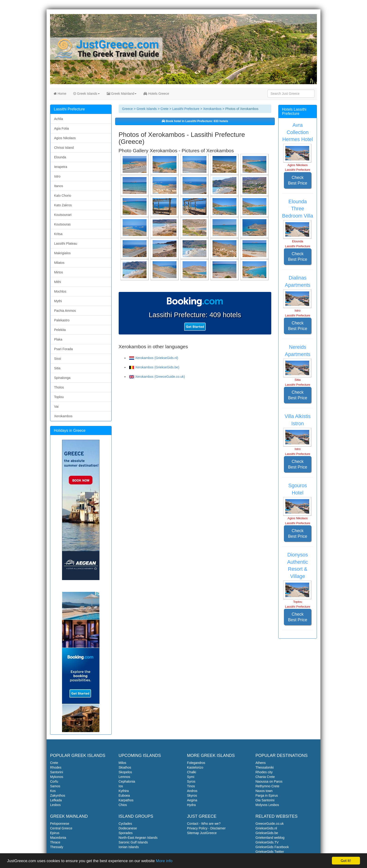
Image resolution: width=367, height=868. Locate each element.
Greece (128, 109)
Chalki (192, 772)
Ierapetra (61, 167)
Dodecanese (128, 828)
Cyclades (125, 824)
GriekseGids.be (267, 833)
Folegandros (196, 763)
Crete (165, 109)
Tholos (59, 387)
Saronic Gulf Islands (133, 842)
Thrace (55, 842)
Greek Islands (86, 94)
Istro (57, 176)
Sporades (126, 833)
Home (60, 94)
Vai (56, 407)
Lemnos (125, 777)
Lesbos (55, 805)
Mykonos (57, 777)
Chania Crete (265, 777)
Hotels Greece (156, 94)
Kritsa (58, 234)
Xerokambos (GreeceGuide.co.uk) (157, 377)
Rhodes (56, 767)
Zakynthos (58, 795)
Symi (191, 777)
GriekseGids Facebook (272, 847)
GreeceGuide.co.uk (270, 824)
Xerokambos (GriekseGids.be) (154, 367)
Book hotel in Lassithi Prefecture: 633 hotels (195, 121)
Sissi (58, 359)
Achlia (59, 119)
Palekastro (62, 320)
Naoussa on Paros (269, 781)
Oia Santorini (265, 800)
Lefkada (56, 800)
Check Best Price (297, 180)
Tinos (191, 786)
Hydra (191, 805)
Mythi (58, 301)
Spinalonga (62, 378)
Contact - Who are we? (204, 824)
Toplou (59, 397)
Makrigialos (62, 253)
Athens (261, 763)
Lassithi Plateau (66, 243)
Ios (121, 786)
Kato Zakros (63, 205)
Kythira (124, 791)
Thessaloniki (265, 767)
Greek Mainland (122, 94)
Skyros (192, 795)
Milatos (59, 263)
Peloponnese (60, 824)
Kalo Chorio (63, 196)
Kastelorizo (195, 767)
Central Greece (61, 828)
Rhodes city (264, 772)
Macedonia (58, 838)
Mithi (58, 282)
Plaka (58, 339)
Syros (191, 781)
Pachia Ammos (65, 311)
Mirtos (59, 272)
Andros (192, 791)
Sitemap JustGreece (202, 833)
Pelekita (60, 330)
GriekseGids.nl (266, 828)
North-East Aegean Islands (138, 838)
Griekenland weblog (270, 838)
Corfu (54, 781)
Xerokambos (212, 109)
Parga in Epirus (267, 795)
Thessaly (57, 847)
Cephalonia (127, 781)
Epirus (55, 833)
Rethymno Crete (268, 786)
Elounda (60, 157)
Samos (55, 786)
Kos (53, 791)
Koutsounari (63, 215)
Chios (123, 805)
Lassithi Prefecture (186, 109)
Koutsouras (62, 224)
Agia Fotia (61, 128)
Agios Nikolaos (65, 138)
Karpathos (126, 800)
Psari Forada (63, 349)
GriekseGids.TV (267, 842)
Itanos (59, 186)
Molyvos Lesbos (267, 805)
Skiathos (125, 767)
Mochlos (60, 291)
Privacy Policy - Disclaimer (206, 828)
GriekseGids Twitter (270, 852)
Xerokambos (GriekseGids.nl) (154, 358)
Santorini (57, 772)
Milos (123, 763)
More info (164, 861)
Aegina (192, 800)
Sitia (57, 368)
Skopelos (125, 772)
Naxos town (264, 791)
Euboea (124, 795)
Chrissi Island (64, 148)
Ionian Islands (129, 847)
